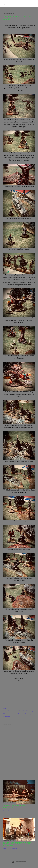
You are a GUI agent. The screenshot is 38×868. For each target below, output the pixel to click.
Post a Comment (13, 849)
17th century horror (13, 711)
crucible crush (27, 714)
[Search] (34, 3)
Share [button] (5, 708)
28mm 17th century (28, 711)
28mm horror (7, 714)
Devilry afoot (7, 717)
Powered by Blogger (19, 862)
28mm (20, 711)
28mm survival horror (17, 714)
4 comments (11, 811)
